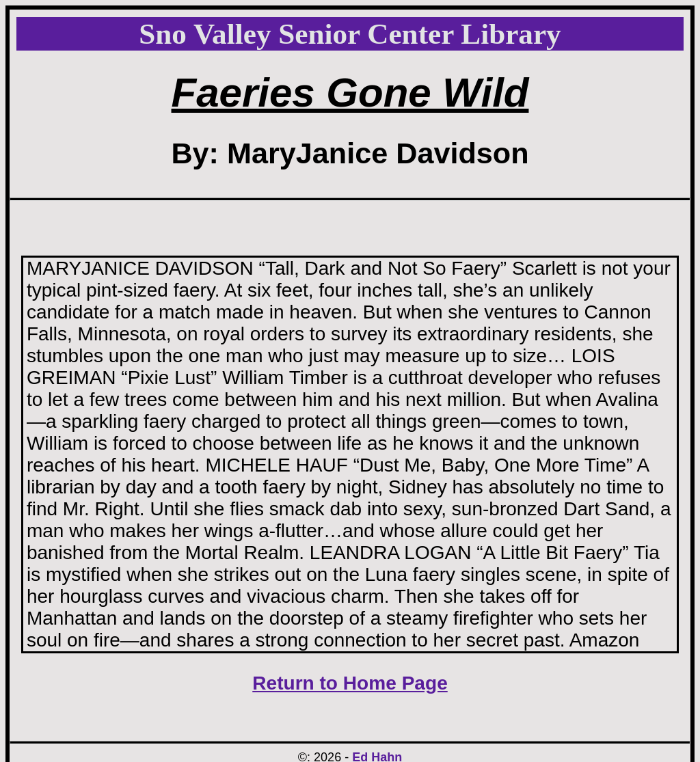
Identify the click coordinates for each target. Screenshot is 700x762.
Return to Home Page (350, 683)
